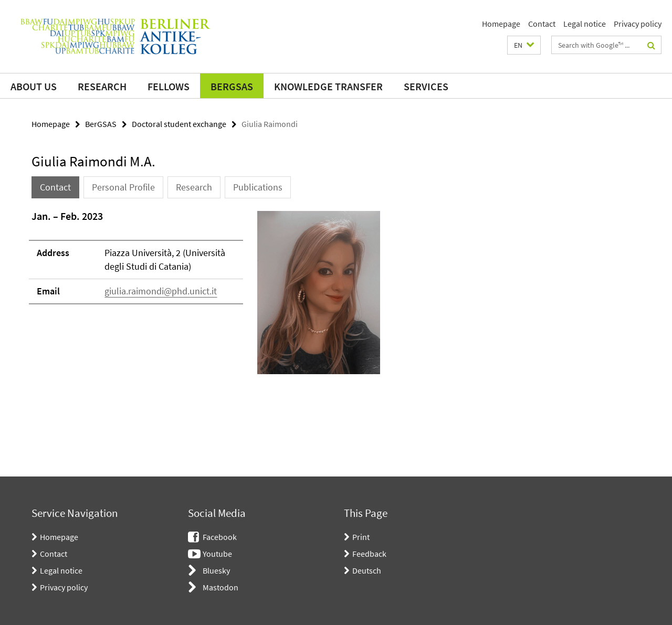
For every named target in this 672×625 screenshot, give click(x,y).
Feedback (369, 554)
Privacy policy (638, 24)
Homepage (501, 24)
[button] (524, 45)
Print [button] (361, 537)
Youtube (217, 554)
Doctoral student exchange (179, 124)
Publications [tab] (258, 187)
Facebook (220, 537)
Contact (542, 24)
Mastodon (220, 587)
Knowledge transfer (328, 86)
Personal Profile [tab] (123, 187)
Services (426, 86)
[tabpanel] (206, 297)
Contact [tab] (55, 187)
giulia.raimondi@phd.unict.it (161, 291)
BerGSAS (232, 86)
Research (102, 86)
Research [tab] (194, 187)
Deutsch (367, 570)
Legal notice (585, 24)
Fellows (169, 86)
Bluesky (216, 570)
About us (34, 86)
